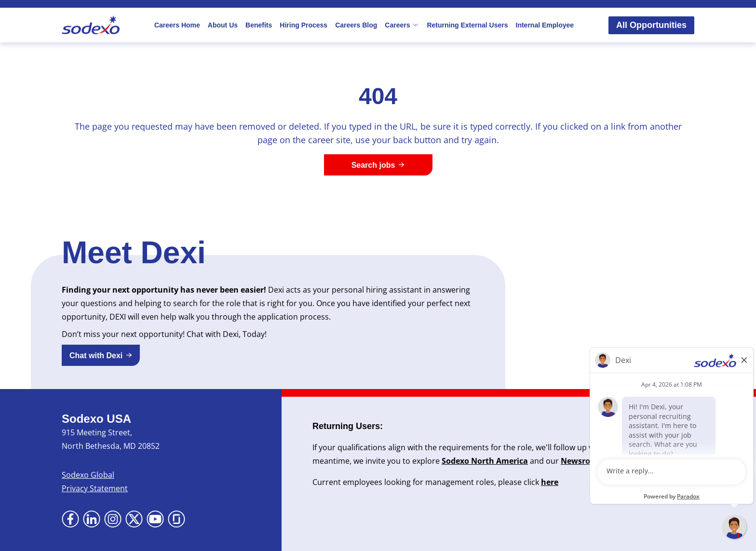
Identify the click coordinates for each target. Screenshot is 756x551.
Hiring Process (304, 25)
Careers (402, 25)
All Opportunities (651, 25)
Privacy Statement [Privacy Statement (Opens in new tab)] (95, 488)
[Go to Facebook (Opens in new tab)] (70, 519)
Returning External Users (467, 25)
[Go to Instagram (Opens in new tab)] (113, 519)
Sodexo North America (485, 461)
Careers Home (177, 25)
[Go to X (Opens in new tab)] (134, 519)
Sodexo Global (88, 475)
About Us (223, 25)
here (550, 482)
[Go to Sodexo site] (91, 25)
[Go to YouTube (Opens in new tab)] (155, 519)
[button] (101, 355)
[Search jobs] (378, 165)
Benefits (259, 25)
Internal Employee (545, 25)
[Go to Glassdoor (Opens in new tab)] (176, 519)
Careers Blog (356, 25)
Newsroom (582, 461)
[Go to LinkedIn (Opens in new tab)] (92, 519)
